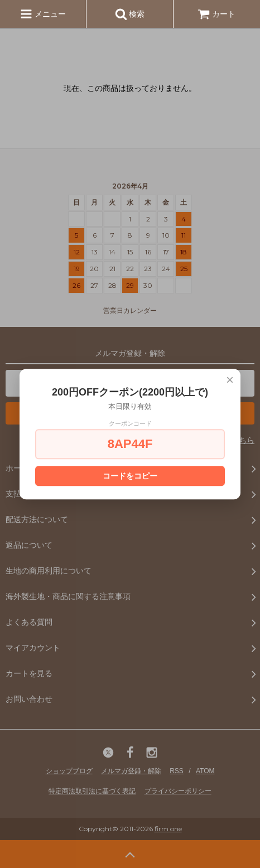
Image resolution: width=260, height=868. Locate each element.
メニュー (43, 14)
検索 (130, 14)
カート (216, 14)
